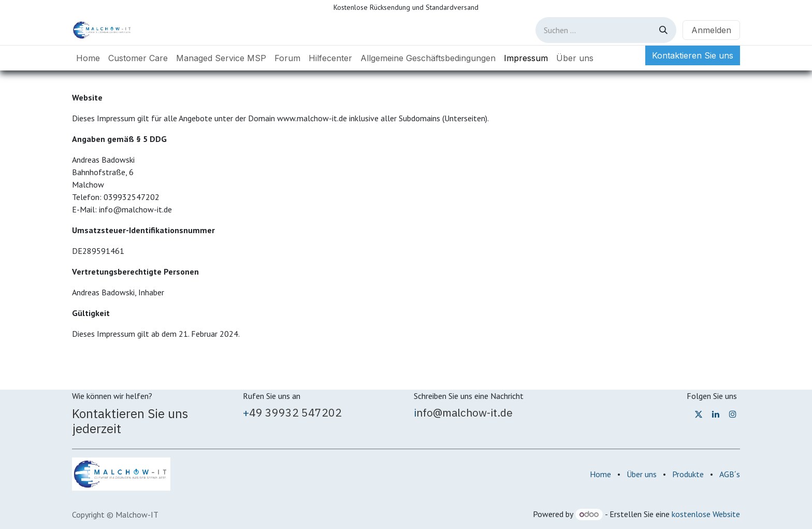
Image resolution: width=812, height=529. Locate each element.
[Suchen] (663, 30)
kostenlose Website (706, 514)
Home (600, 474)
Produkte (688, 474)
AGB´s (730, 474)
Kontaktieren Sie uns (693, 55)
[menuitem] (88, 58)
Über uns (642, 474)
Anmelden (711, 30)
